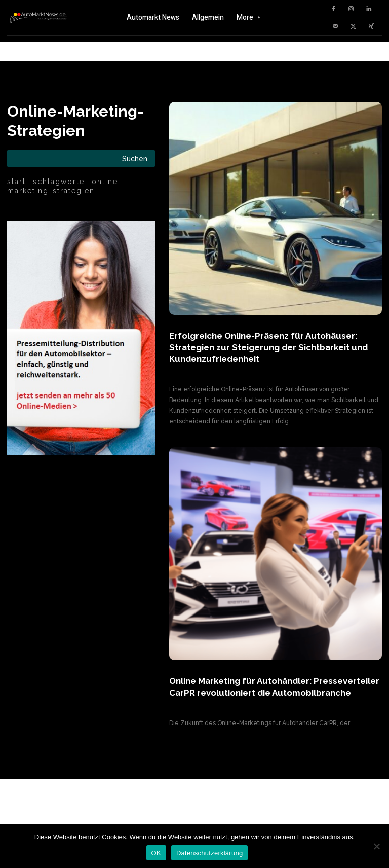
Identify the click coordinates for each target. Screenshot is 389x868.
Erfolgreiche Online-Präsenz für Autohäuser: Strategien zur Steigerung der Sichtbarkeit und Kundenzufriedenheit (267, 347)
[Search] (135, 158)
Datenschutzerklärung (209, 853)
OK (156, 853)
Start (16, 182)
